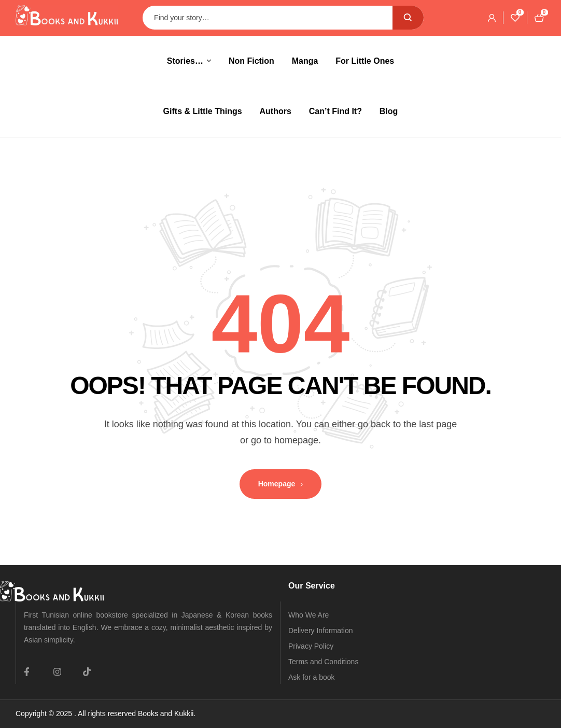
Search (408, 18)
